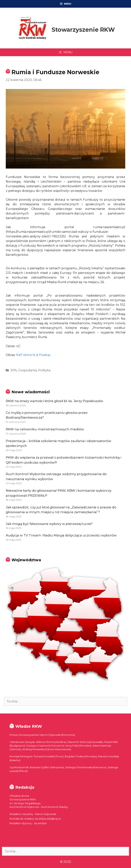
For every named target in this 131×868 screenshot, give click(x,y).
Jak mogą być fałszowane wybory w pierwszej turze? (49, 524)
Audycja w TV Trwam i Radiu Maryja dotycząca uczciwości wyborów (61, 535)
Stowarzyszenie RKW (83, 30)
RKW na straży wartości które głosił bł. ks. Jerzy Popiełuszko (54, 401)
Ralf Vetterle (26, 355)
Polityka (44, 370)
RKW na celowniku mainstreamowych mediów (45, 429)
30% (14, 370)
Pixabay (45, 355)
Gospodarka (28, 370)
